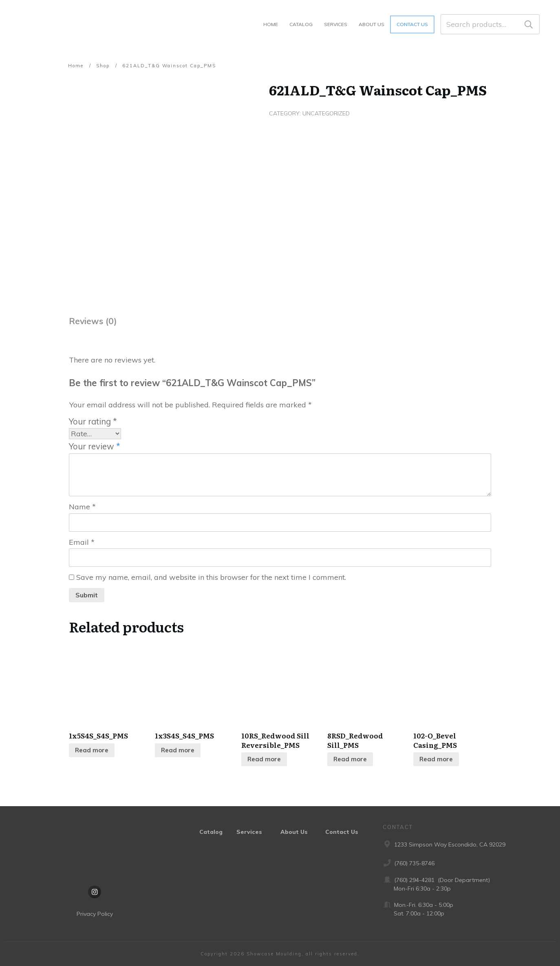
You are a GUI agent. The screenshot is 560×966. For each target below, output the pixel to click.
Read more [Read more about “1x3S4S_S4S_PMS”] (178, 750)
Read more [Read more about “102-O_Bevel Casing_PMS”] (436, 759)
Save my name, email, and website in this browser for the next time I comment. (211, 578)
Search (529, 24)
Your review (95, 446)
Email (82, 542)
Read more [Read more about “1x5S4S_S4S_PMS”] (92, 750)
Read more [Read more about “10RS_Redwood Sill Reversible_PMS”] (264, 759)
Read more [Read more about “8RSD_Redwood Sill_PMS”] (350, 759)
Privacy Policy (95, 914)
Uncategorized (326, 113)
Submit (87, 595)
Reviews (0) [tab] (93, 321)
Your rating (93, 421)
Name (82, 507)
